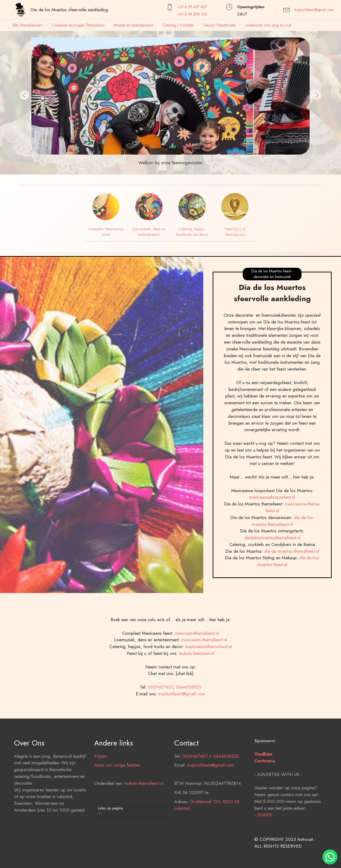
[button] (24, 95)
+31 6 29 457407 (192, 7)
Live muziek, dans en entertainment (149, 232)
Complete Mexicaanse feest (106, 232)
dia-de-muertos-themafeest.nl (292, 575)
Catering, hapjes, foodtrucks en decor (192, 232)
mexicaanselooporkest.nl (272, 521)
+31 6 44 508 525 (192, 14)
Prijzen (100, 780)
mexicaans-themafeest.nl (203, 664)
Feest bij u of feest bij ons (235, 232)
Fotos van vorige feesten (117, 789)
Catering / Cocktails (178, 25)
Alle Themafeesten (27, 25)
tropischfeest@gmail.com (314, 10)
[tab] (130, 811)
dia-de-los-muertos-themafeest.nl (283, 545)
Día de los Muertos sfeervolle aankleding (69, 10)
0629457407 (160, 711)
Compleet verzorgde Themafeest (78, 25)
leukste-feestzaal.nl (196, 677)
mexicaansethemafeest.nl (209, 671)
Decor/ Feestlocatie (220, 25)
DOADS (265, 839)
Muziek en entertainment (133, 25)
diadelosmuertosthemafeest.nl (272, 562)
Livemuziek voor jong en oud (268, 25)
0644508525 (188, 711)
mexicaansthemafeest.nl (197, 657)
